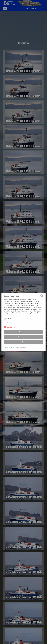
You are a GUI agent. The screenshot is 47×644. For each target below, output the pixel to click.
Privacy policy (8, 347)
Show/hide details (11, 327)
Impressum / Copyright (19, 347)
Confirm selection (23, 337)
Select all (24, 342)
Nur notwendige (23, 332)
